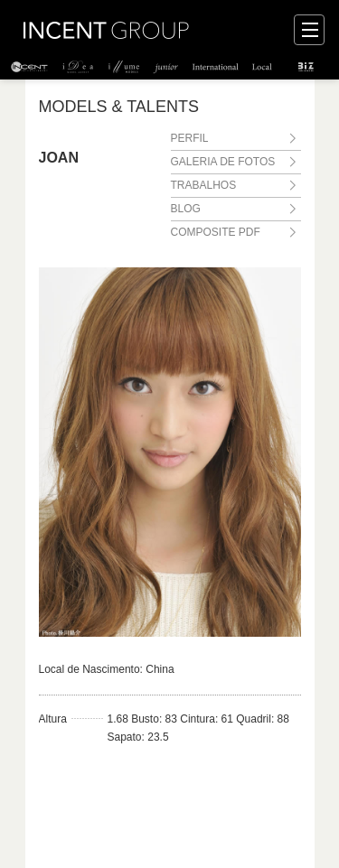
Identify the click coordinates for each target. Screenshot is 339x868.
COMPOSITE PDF (216, 232)
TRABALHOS (204, 185)
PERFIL (190, 138)
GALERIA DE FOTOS (223, 162)
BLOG (186, 209)
